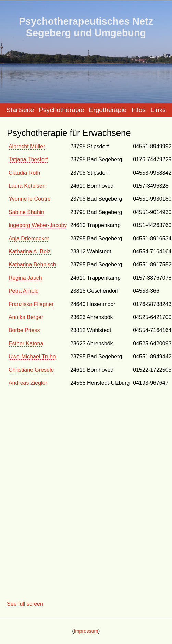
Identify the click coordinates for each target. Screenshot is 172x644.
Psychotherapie (61, 110)
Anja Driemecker (29, 238)
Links (158, 110)
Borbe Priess (24, 330)
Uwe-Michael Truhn (32, 357)
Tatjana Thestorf (28, 159)
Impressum (86, 631)
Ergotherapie (108, 110)
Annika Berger (26, 317)
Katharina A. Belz (30, 251)
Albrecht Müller (27, 146)
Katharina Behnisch (32, 264)
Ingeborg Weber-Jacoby (38, 225)
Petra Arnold (24, 291)
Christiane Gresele (31, 370)
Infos (138, 110)
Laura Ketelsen (27, 186)
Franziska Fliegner (31, 304)
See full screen (25, 604)
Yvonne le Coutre (30, 199)
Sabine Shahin (26, 212)
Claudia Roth (24, 173)
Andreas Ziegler (28, 383)
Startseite (20, 110)
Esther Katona (26, 344)
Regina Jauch (25, 278)
